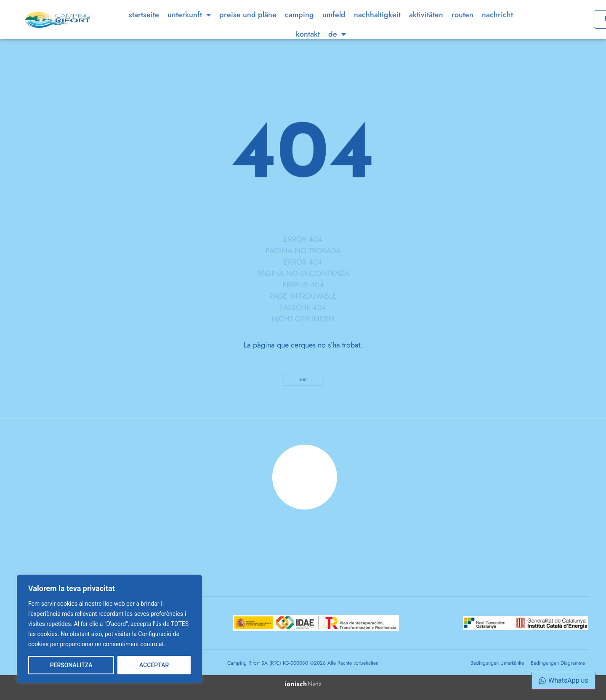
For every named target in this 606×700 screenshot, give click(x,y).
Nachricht (497, 26)
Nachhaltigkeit (377, 26)
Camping (299, 26)
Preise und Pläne (248, 26)
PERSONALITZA (71, 665)
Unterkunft (189, 26)
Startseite (144, 26)
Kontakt (308, 45)
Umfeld (334, 26)
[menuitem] (337, 45)
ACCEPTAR (154, 665)
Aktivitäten (426, 26)
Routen (462, 26)
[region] (109, 629)
